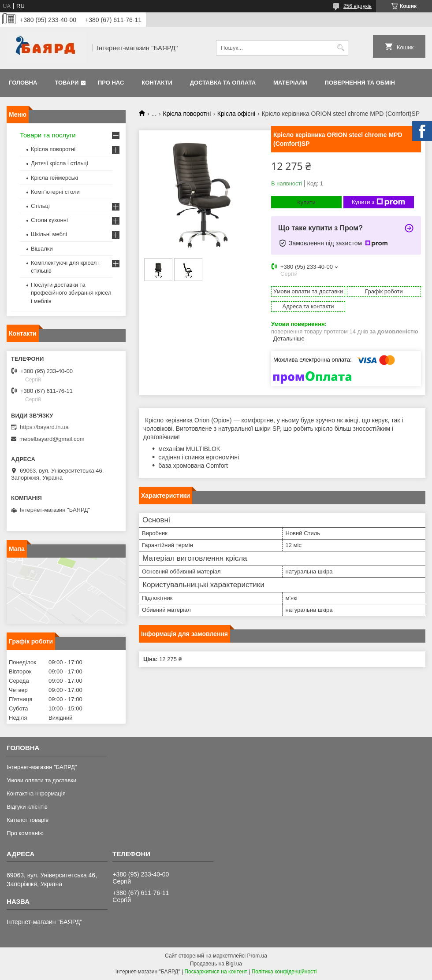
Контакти (157, 83)
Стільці (40, 206)
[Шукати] (341, 48)
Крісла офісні (236, 114)
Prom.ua (257, 956)
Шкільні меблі (49, 234)
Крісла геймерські (54, 178)
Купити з (378, 202)
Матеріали (290, 83)
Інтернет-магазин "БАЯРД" (42, 767)
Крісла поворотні (187, 114)
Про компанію (25, 833)
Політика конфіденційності (284, 972)
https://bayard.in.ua (44, 427)
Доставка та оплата (223, 83)
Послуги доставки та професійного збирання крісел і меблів (71, 293)
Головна (23, 83)
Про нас (111, 83)
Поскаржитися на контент (216, 972)
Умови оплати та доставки (41, 780)
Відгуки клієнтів (27, 807)
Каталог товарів (28, 820)
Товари (67, 83)
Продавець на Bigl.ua (216, 964)
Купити (306, 202)
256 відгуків (358, 6)
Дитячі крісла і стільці (60, 163)
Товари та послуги (48, 135)
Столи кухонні (49, 220)
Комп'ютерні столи (55, 192)
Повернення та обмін (360, 83)
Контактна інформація (36, 793)
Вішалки (42, 249)
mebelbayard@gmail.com (52, 439)
